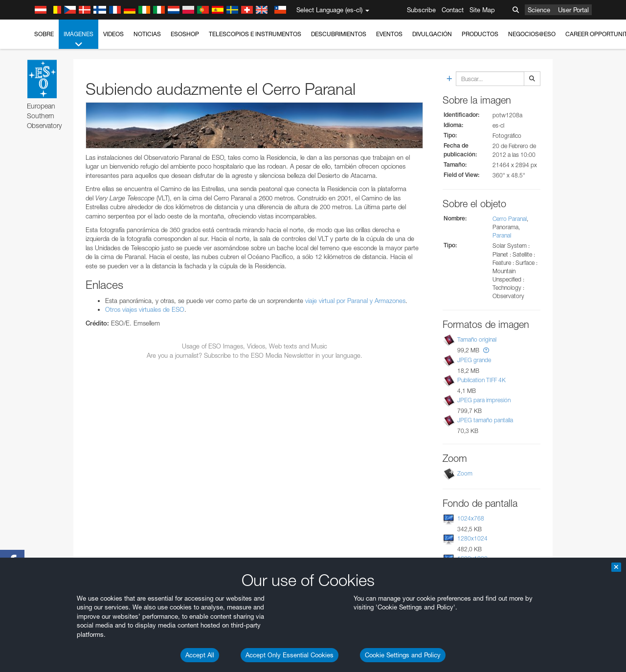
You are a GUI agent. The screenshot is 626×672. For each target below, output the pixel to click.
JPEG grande (474, 360)
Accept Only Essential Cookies (290, 655)
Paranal (502, 235)
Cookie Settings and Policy (403, 655)
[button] (486, 350)
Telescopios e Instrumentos (255, 34)
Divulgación (432, 34)
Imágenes (78, 40)
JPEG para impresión (484, 400)
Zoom (465, 473)
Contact (453, 10)
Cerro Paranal (510, 219)
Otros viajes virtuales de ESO (145, 309)
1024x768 (471, 518)
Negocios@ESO (532, 34)
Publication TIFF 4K (481, 380)
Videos (113, 34)
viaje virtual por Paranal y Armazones (355, 301)
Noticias (147, 34)
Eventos (389, 34)
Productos (480, 34)
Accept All (200, 655)
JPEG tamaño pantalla (485, 420)
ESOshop (185, 34)
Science (539, 10)
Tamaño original (477, 339)
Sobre (44, 34)
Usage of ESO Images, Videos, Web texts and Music (255, 346)
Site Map (482, 10)
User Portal (573, 10)
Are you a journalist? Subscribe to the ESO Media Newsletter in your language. (255, 355)
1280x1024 (472, 538)
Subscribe (421, 10)
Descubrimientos (339, 34)
